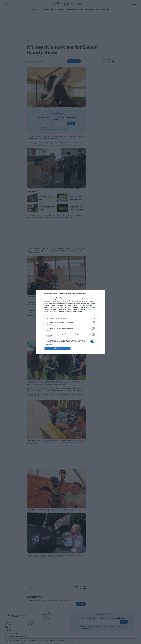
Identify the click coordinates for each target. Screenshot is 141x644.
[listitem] (70, 318)
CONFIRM (58, 348)
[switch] (93, 322)
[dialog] (70, 322)
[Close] (102, 294)
